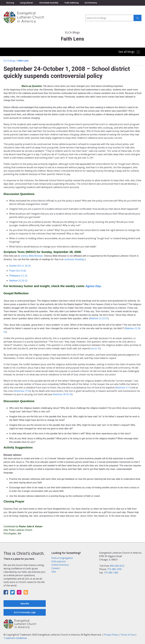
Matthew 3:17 (123, 388)
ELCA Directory (91, 3)
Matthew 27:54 (22, 391)
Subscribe (25, 604)
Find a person (59, 561)
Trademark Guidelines (15, 638)
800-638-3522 (117, 566)
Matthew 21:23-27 (99, 318)
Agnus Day (93, 286)
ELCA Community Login (25, 612)
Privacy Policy (111, 635)
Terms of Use (127, 635)
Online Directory (60, 565)
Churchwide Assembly (49, 3)
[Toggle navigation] (129, 52)
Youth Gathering (71, 3)
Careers (56, 568)
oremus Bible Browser (32, 256)
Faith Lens (23, 61)
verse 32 (96, 348)
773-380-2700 (114, 569)
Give (54, 572)
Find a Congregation (62, 558)
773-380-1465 (111, 573)
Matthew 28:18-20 (62, 394)
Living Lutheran (26, 3)
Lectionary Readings (74, 259)
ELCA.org (10, 3)
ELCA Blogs (10, 61)
